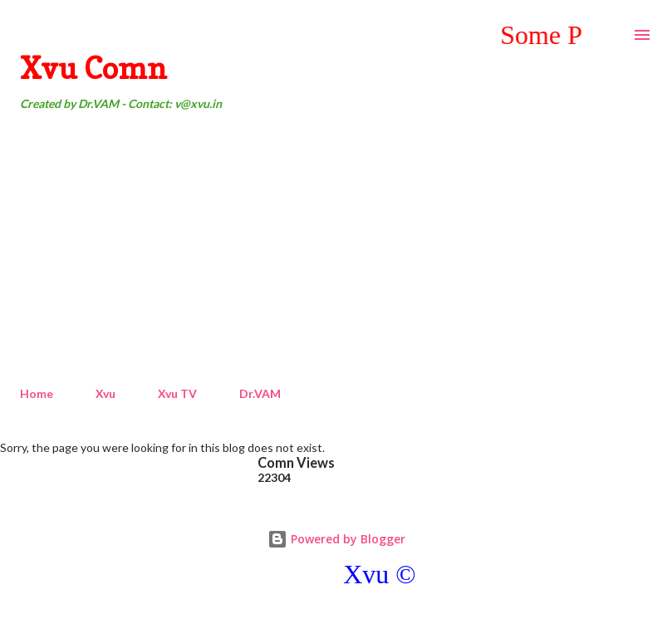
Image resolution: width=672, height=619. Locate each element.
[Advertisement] (336, 249)
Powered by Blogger (336, 539)
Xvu (105, 393)
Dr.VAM (260, 393)
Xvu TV (177, 393)
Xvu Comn (93, 68)
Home (37, 393)
